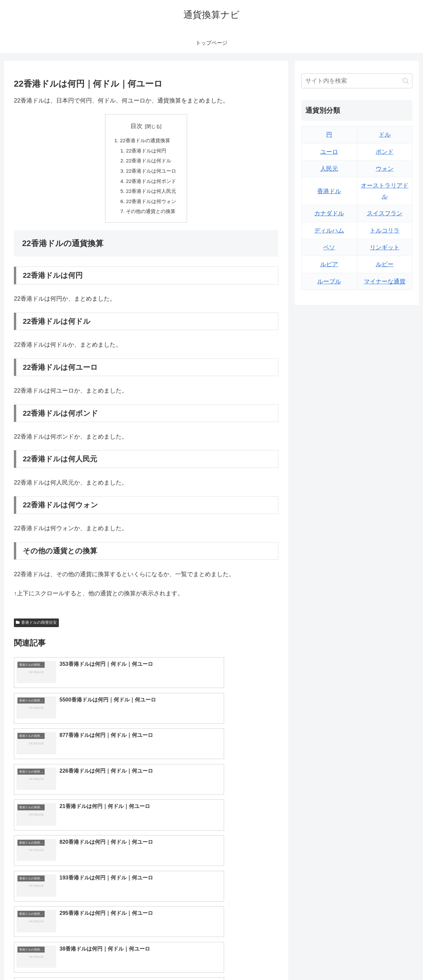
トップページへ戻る (339, 959)
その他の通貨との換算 (151, 216)
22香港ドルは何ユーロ (151, 173)
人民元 (329, 169)
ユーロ (329, 152)
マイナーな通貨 (385, 281)
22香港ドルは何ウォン (151, 205)
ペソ (329, 247)
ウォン (385, 169)
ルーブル (329, 281)
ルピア (329, 264)
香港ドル (329, 191)
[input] (357, 81)
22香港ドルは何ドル (149, 162)
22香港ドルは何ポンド (151, 184)
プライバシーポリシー (390, 959)
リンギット (385, 247)
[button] (406, 81)
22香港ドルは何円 (146, 151)
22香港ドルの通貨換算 (145, 141)
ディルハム (329, 231)
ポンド (385, 152)
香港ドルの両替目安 (36, 627)
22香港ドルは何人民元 (151, 194)
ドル (385, 135)
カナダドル (329, 213)
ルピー (385, 264)
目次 (136, 126)
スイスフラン (385, 213)
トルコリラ (385, 231)
